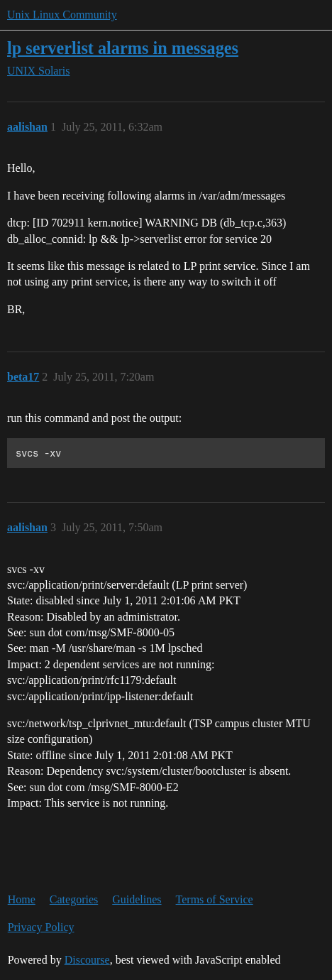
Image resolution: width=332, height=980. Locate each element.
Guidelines (137, 899)
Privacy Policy (41, 927)
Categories (74, 899)
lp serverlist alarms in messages (123, 48)
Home (22, 899)
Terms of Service (215, 899)
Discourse (87, 960)
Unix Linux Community (62, 15)
